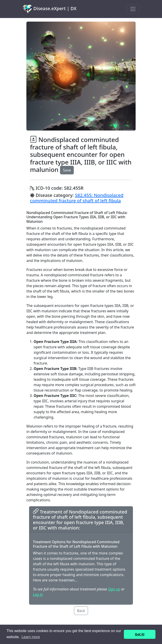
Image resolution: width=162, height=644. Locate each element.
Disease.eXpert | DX (50, 9)
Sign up (114, 589)
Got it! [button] (140, 634)
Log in (38, 594)
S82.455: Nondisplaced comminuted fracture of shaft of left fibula (77, 198)
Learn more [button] (31, 637)
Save (67, 170)
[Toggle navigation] (133, 9)
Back (81, 611)
